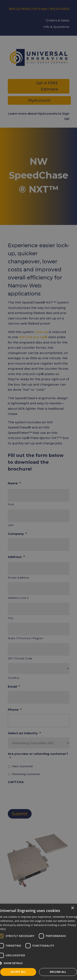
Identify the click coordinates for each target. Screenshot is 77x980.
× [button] (72, 908)
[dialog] (38, 942)
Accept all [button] (18, 972)
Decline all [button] (58, 972)
